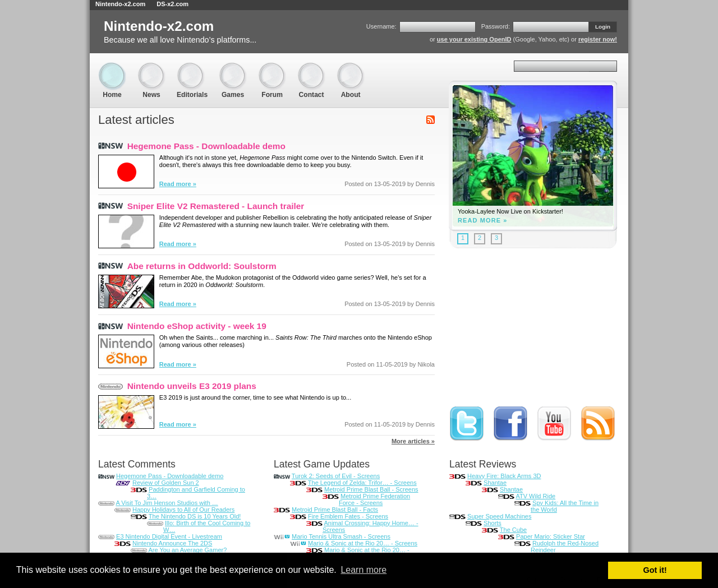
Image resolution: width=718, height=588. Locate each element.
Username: (381, 26)
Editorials (192, 68)
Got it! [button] (655, 570)
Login (603, 27)
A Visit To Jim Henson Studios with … (167, 503)
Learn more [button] (363, 570)
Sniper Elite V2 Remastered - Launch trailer (216, 206)
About (351, 68)
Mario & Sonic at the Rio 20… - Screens (363, 543)
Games (233, 68)
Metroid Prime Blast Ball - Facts (335, 510)
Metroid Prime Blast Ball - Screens (371, 489)
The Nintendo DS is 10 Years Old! (195, 516)
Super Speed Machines (499, 516)
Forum (272, 68)
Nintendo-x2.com (120, 4)
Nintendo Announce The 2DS (172, 543)
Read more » (178, 184)
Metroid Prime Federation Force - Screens (374, 499)
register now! (598, 39)
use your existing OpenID (474, 39)
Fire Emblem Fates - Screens (348, 516)
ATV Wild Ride (535, 496)
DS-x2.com (172, 4)
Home (112, 68)
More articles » (413, 441)
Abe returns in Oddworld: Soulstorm (202, 266)
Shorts (493, 523)
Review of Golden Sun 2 (166, 483)
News (151, 68)
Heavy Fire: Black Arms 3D (504, 476)
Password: (496, 26)
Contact (311, 68)
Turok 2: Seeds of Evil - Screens (336, 476)
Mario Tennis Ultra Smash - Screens (341, 536)
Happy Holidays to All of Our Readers (183, 510)
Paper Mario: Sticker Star (551, 536)
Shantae (495, 483)
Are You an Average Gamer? (187, 550)
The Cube (513, 530)
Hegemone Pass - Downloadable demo (206, 146)
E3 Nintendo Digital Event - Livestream (169, 536)
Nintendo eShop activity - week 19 (197, 326)
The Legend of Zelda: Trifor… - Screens (362, 483)
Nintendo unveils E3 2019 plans (192, 386)
